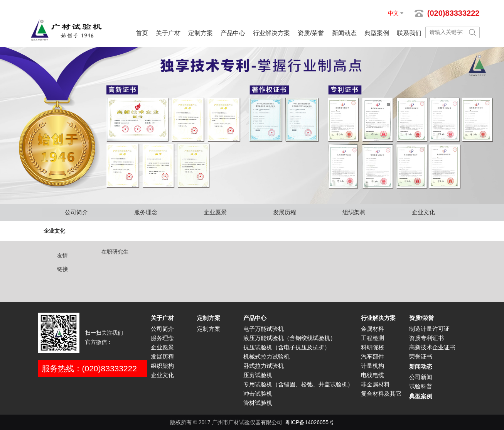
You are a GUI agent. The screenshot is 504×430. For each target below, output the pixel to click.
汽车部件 (373, 357)
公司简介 (76, 212)
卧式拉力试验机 (264, 366)
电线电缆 (373, 375)
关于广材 (168, 33)
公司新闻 (421, 377)
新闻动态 (344, 33)
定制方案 (201, 33)
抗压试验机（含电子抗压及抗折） (287, 347)
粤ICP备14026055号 (309, 422)
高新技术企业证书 (432, 347)
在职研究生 (115, 252)
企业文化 (423, 212)
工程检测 (373, 338)
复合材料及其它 (381, 394)
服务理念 (146, 212)
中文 (393, 13)
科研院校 (373, 347)
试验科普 (421, 386)
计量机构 (373, 366)
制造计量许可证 (429, 329)
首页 (142, 33)
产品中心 (233, 33)
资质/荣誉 (311, 33)
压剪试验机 (258, 375)
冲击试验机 (258, 394)
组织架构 (354, 212)
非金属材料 (375, 384)
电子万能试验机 (264, 329)
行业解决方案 (271, 33)
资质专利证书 (426, 338)
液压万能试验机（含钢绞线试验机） (290, 338)
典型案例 (377, 33)
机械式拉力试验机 (266, 357)
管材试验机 (258, 403)
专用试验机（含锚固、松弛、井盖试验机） (298, 384)
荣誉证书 (421, 357)
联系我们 (409, 33)
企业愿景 (215, 212)
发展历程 (285, 212)
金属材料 (373, 329)
